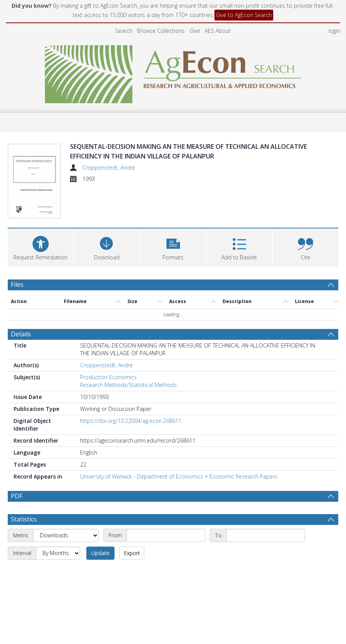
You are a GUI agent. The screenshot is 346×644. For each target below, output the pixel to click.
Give (195, 31)
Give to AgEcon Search (244, 15)
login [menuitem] (334, 31)
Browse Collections (161, 31)
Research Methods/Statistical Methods (128, 385)
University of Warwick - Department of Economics (142, 476)
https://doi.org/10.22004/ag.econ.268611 (131, 421)
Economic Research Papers (243, 476)
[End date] (266, 535)
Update (100, 553)
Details (21, 334)
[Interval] (58, 553)
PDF (17, 496)
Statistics (24, 519)
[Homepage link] (173, 72)
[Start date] (166, 535)
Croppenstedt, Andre (109, 168)
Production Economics (108, 377)
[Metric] (66, 535)
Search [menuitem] (124, 31)
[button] (173, 247)
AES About (218, 31)
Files (17, 285)
